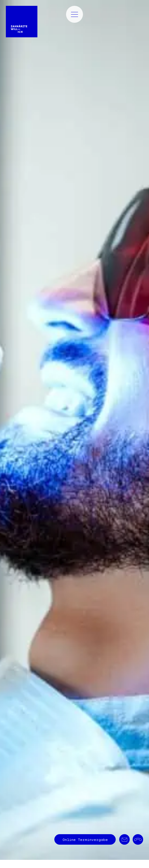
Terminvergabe (85, 840)
